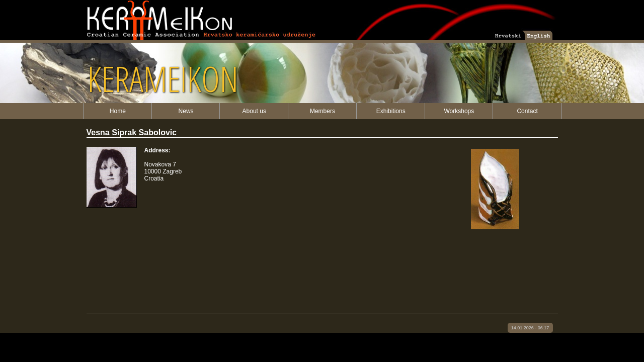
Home (118, 111)
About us (254, 111)
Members (323, 111)
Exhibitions (391, 111)
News (186, 111)
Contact (527, 111)
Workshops (459, 111)
